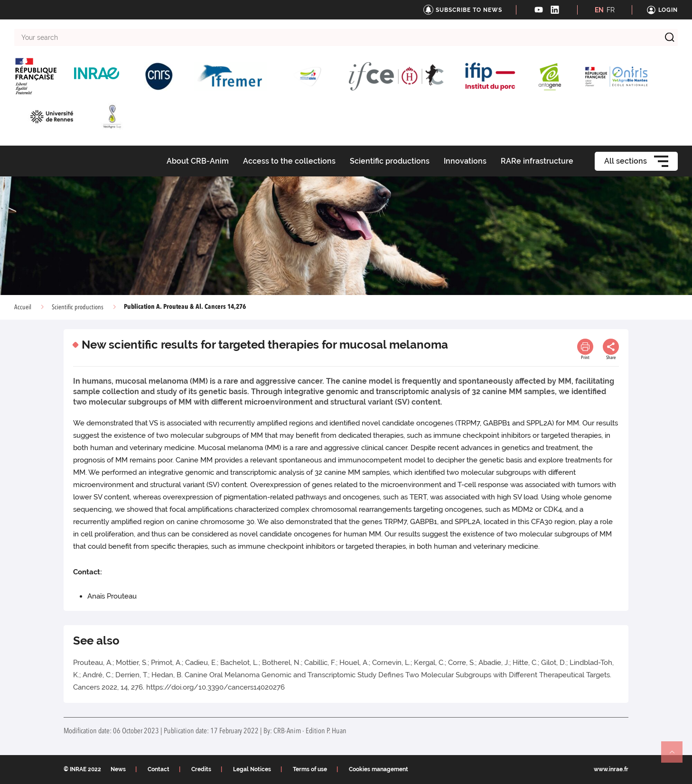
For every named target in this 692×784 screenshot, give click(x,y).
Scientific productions (78, 307)
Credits (201, 769)
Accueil (23, 307)
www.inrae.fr (611, 769)
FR (611, 10)
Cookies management (379, 769)
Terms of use (310, 769)
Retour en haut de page (676, 756)
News (118, 769)
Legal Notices (252, 769)
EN (599, 10)
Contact (159, 769)
